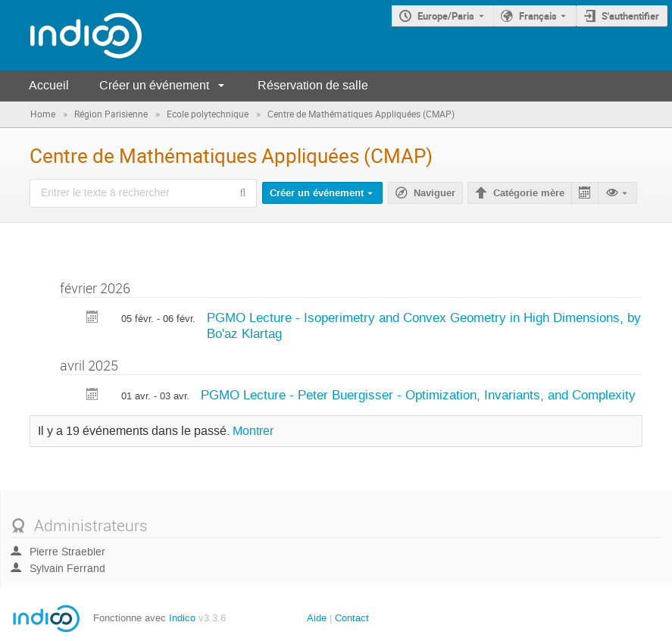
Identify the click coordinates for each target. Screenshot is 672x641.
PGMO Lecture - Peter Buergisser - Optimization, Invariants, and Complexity (418, 395)
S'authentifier (630, 16)
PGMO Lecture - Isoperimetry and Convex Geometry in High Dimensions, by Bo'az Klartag (424, 325)
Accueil (49, 85)
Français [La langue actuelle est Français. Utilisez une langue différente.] (538, 16)
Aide (317, 618)
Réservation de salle (313, 85)
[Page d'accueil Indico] (71, 35)
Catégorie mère (529, 193)
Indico (182, 618)
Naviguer (434, 193)
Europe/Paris (446, 16)
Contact (352, 618)
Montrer (253, 431)
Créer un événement (154, 85)
